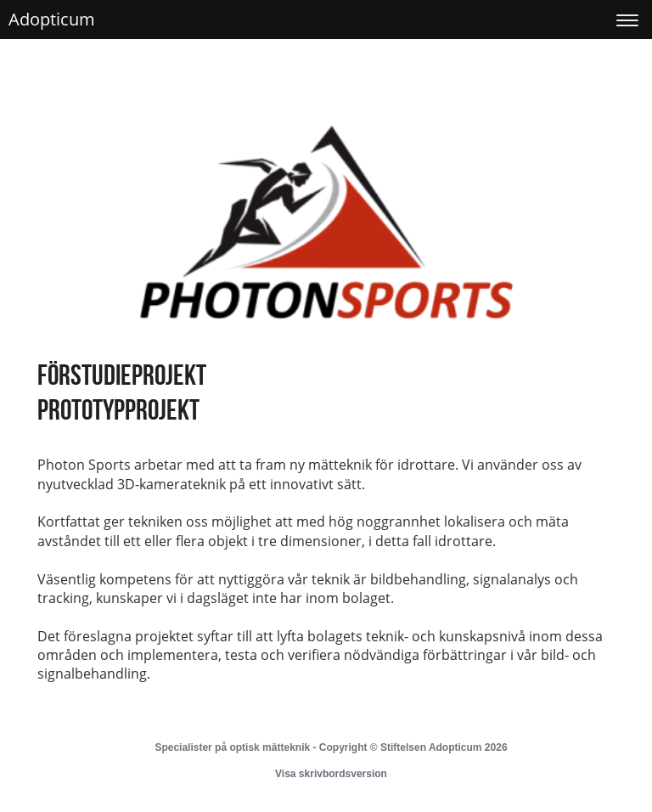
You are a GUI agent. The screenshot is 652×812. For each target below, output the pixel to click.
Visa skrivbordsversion (331, 774)
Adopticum (52, 19)
